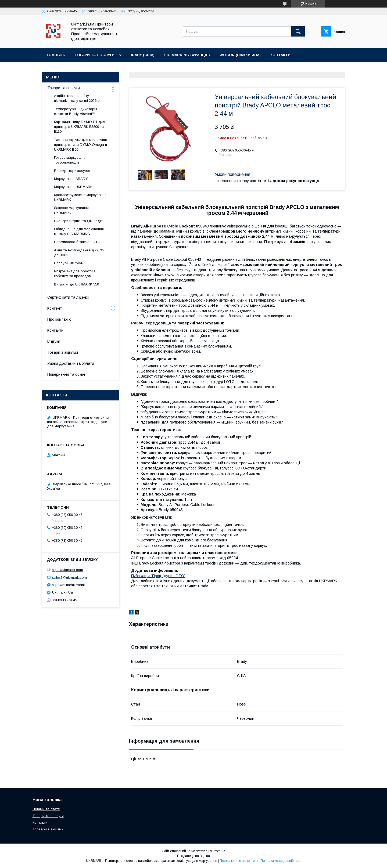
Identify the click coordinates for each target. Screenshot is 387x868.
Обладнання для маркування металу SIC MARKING (79, 231)
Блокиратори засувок (72, 171)
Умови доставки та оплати (71, 363)
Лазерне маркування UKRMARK (71, 210)
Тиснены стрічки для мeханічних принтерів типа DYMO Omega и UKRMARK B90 (81, 145)
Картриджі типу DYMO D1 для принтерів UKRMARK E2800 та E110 (80, 127)
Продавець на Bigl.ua (193, 856)
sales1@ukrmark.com (69, 577)
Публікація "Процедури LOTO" (158, 576)
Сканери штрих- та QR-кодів (78, 221)
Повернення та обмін (66, 374)
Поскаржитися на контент (239, 861)
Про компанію (59, 319)
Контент (55, 308)
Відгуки (54, 341)
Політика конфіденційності (281, 861)
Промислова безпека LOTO (77, 242)
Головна (56, 55)
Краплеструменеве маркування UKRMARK (80, 197)
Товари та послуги (94, 55)
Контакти (280, 55)
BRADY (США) (142, 55)
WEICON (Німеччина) (240, 55)
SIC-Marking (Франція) (187, 55)
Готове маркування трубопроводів (70, 160)
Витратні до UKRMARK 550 (76, 284)
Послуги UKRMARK (70, 263)
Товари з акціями (63, 352)
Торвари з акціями (48, 829)
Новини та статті (46, 809)
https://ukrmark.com (67, 570)
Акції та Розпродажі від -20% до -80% (79, 253)
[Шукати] (298, 31)
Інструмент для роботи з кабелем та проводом (75, 274)
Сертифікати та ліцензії (69, 297)
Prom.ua (219, 851)
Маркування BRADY (71, 179)
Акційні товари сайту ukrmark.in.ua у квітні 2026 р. (77, 98)
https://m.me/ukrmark (68, 585)
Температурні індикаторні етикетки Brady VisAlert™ (76, 111)
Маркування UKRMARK (73, 187)
